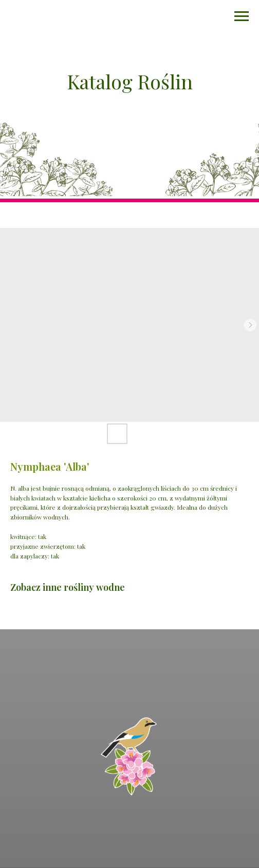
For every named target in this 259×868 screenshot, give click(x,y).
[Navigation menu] (242, 16)
